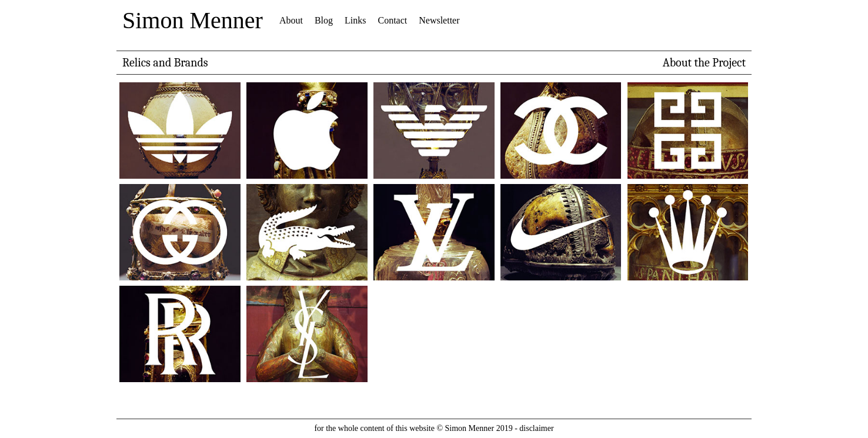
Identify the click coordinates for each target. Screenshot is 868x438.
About (291, 20)
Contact (392, 20)
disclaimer (536, 428)
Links (355, 20)
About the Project (704, 63)
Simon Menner (193, 20)
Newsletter (439, 20)
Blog (324, 20)
